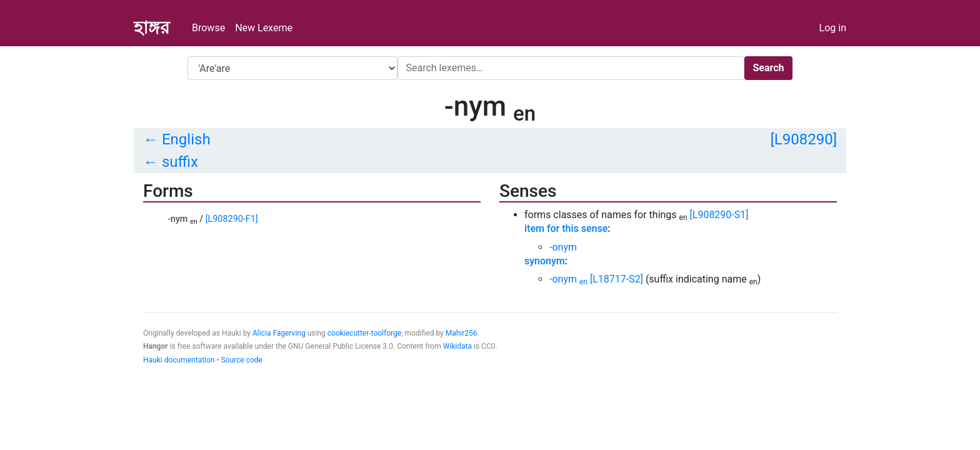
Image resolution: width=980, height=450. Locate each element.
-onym (563, 247)
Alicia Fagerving (279, 333)
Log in (833, 28)
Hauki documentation (179, 360)
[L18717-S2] (617, 279)
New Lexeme (264, 28)
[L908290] (803, 139)
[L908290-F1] (232, 219)
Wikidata (457, 346)
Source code (241, 360)
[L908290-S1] (719, 215)
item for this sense (566, 228)
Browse (208, 28)
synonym (545, 261)
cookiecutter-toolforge (364, 333)
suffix (180, 162)
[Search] (571, 68)
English (186, 139)
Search (768, 68)
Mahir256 (462, 333)
